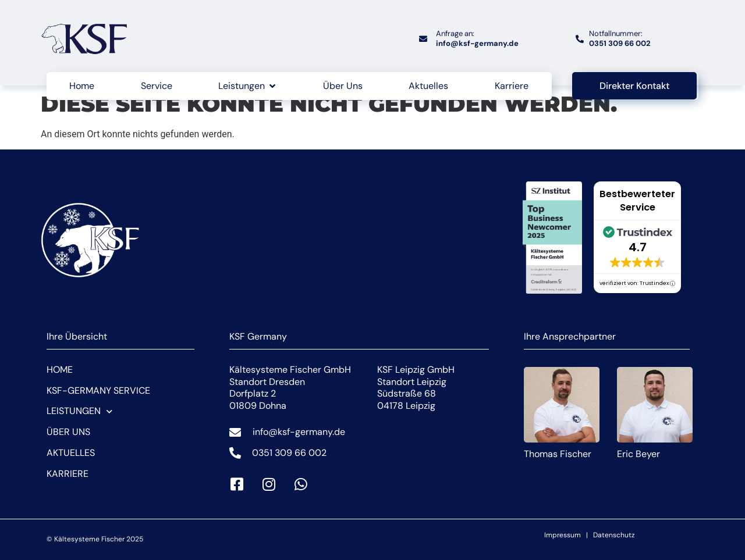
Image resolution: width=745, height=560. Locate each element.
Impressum (563, 535)
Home (60, 370)
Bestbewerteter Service (637, 201)
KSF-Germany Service (98, 390)
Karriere (68, 474)
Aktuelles (71, 453)
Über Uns (68, 432)
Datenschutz (614, 535)
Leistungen (79, 411)
